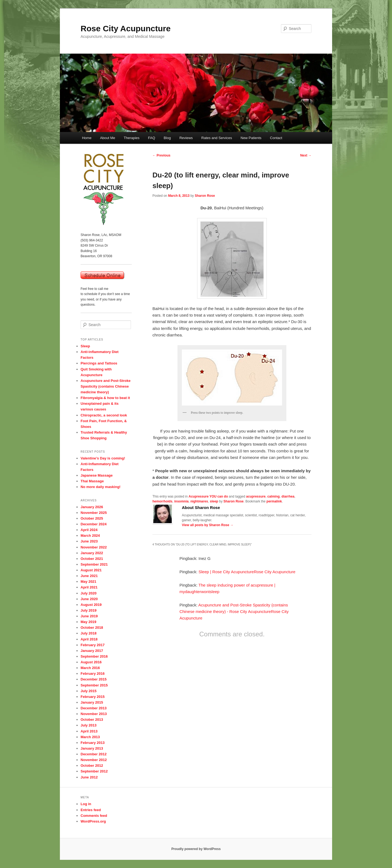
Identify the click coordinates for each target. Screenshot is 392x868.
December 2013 (94, 708)
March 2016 (90, 668)
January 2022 (92, 553)
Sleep (85, 346)
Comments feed (94, 816)
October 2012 (92, 766)
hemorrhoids (162, 501)
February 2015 (93, 697)
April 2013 (89, 731)
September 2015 (94, 685)
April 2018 (89, 639)
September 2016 (94, 656)
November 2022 (94, 547)
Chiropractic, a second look (104, 415)
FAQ (152, 138)
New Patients (251, 138)
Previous (161, 155)
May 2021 (88, 582)
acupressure (256, 496)
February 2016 (93, 674)
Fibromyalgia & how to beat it (105, 398)
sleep (214, 501)
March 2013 (90, 737)
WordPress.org (93, 821)
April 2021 (89, 587)
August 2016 (91, 662)
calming (273, 496)
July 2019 (89, 610)
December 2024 (94, 524)
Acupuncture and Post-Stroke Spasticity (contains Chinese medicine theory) (105, 386)
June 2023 (89, 541)
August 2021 (91, 570)
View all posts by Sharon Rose (208, 525)
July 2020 (89, 593)
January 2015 (92, 702)
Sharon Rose (205, 196)
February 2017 (93, 645)
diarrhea (288, 496)
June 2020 (89, 599)
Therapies (132, 138)
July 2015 (89, 691)
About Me (108, 138)
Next (306, 155)
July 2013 (89, 725)
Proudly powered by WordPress (196, 849)
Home (87, 138)
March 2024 (90, 536)
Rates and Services (217, 138)
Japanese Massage (97, 475)
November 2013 (94, 714)
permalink (274, 501)
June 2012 (89, 777)
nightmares (199, 501)
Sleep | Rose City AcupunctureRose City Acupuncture (247, 572)
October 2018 (92, 628)
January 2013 (92, 748)
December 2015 (94, 679)
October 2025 (92, 518)
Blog (167, 138)
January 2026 (92, 507)
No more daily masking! (101, 487)
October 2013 (92, 720)
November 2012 (94, 760)
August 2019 (91, 605)
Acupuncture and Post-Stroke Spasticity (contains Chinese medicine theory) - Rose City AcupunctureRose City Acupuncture (234, 612)
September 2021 (94, 564)
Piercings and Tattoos (99, 363)
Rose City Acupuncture (126, 28)
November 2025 (94, 513)
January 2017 (92, 651)
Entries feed (91, 810)
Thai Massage (92, 481)
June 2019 (89, 616)
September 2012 (94, 771)
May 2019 (88, 622)
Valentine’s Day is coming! (103, 458)
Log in (86, 804)
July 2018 (89, 633)
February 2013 (93, 743)
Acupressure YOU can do (208, 496)
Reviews (186, 138)
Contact (276, 138)
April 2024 (89, 530)
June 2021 (89, 576)
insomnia (181, 501)
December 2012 (94, 754)
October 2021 (92, 559)
